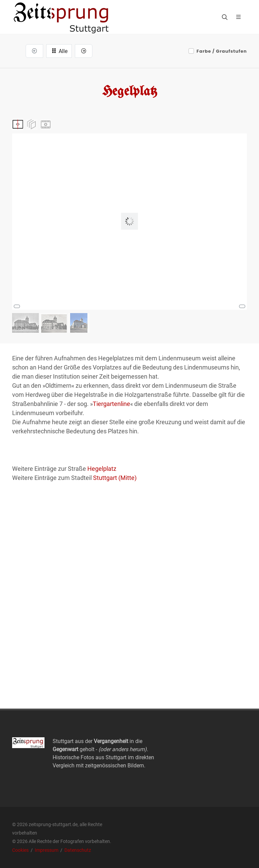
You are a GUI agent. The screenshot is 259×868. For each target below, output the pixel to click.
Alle (59, 51)
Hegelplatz (102, 469)
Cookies (21, 850)
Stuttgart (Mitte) (115, 478)
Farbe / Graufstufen (222, 51)
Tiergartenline (111, 404)
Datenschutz (78, 850)
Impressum (47, 850)
